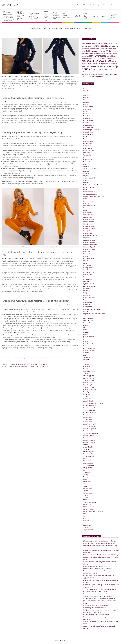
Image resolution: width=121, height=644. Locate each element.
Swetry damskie (88, 447)
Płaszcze (86, 334)
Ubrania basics (88, 504)
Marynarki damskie (89, 298)
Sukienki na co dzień (90, 424)
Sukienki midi (87, 419)
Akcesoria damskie (89, 93)
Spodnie (86, 373)
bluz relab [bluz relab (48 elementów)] (101, 44)
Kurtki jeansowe (88, 268)
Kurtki (85, 263)
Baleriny (86, 97)
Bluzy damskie (88, 143)
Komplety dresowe (89, 242)
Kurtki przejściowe (89, 272)
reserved (86, 353)
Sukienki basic (88, 399)
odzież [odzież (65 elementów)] (88, 63)
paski (85, 327)
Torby (85, 486)
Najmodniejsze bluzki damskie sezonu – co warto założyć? (101, 555)
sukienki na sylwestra (90, 429)
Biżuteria (86, 111)
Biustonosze (87, 109)
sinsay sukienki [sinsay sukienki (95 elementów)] (104, 66)
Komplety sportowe (89, 249)
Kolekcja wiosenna (89, 229)
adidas (85, 88)
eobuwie (86, 180)
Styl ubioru (87, 394)
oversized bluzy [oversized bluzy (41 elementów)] (107, 64)
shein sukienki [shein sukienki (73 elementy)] (91, 66)
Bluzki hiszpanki (88, 120)
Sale (85, 355)
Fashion (86, 183)
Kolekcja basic (88, 217)
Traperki (86, 495)
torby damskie (88, 488)
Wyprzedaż (87, 518)
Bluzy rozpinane (88, 148)
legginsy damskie (89, 284)
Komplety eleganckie (90, 247)
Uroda (85, 514)
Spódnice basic (88, 367)
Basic (85, 100)
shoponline (87, 360)
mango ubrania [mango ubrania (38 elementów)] (101, 59)
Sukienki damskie (89, 401)
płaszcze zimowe (88, 339)
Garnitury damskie (89, 187)
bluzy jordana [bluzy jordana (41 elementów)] (88, 46)
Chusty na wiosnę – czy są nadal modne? (96, 605)
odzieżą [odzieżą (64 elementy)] (100, 63)
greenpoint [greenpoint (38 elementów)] (95, 51)
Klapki (85, 210)
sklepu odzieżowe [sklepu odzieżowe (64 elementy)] (100, 69)
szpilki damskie (88, 472)
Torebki (86, 491)
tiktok (85, 479)
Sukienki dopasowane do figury (93, 403)
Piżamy (85, 330)
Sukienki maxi (88, 417)
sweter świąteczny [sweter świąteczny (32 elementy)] (114, 72)
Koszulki (86, 261)
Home (85, 189)
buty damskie (87, 160)
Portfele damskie (89, 346)
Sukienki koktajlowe (89, 412)
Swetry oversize (88, 454)
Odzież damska (88, 318)
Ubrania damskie (89, 507)
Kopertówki (87, 252)
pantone (86, 325)
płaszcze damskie (89, 337)
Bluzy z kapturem (89, 150)
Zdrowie (86, 527)
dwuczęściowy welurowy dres (29, 358)
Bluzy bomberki (88, 141)
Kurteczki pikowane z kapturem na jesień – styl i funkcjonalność (28, 367)
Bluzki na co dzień (89, 125)
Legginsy (86, 281)
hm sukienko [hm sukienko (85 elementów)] (111, 51)
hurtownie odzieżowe (90, 194)
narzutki (86, 311)
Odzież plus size (88, 321)
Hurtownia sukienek (90, 192)
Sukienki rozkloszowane (91, 433)
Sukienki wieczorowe (90, 438)
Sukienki (86, 396)
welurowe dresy (58, 358)
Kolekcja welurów (89, 226)
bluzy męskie (87, 146)
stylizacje (52, 337)
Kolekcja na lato (88, 224)
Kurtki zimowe (88, 279)
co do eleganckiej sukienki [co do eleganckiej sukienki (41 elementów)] (97, 49)
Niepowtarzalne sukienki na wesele (94, 314)
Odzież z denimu (88, 323)
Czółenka (86, 166)
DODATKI (86, 171)
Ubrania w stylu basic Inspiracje (93, 511)
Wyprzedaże (87, 521)
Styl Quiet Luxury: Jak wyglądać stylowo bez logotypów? (100, 610)
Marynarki (86, 295)
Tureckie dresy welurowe (10, 102)
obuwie (86, 316)
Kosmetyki (86, 254)
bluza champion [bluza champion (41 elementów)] (93, 44)
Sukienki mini (87, 422)
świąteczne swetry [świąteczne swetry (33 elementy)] (108, 77)
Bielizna (86, 104)
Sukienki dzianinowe (90, 406)
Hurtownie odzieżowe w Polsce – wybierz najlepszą (99, 594)
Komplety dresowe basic (91, 245)
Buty (85, 157)
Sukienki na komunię (90, 426)
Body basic (87, 153)
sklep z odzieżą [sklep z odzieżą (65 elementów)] (97, 72)
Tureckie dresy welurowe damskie (13, 259)
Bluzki (85, 114)
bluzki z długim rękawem (91, 130)
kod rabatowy (88, 212)
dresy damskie (88, 173)
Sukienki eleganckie (89, 408)
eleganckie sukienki (89, 178)
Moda (85, 300)
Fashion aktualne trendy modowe (94, 185)
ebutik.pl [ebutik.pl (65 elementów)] (89, 51)
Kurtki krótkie (87, 270)
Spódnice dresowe (89, 371)
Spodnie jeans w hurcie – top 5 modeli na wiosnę (98, 596)
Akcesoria (86, 91)
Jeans (85, 199)
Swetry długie (87, 449)
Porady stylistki (88, 344)
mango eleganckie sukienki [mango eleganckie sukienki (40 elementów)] (89, 59)
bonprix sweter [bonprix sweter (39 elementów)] (111, 46)
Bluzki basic (87, 116)
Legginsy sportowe (89, 286)
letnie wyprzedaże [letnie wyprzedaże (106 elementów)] (98, 56)
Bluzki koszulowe (89, 123)
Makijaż (86, 293)
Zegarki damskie (88, 530)
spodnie (34, 319)
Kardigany (86, 208)
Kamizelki (86, 203)
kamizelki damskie (89, 206)
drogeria (86, 176)
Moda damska (88, 302)
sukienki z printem (89, 442)
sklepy (85, 362)
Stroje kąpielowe (88, 392)
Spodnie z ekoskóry (89, 387)
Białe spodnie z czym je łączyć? (93, 612)
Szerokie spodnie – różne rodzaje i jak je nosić (97, 569)
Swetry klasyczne (89, 452)
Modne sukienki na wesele (91, 309)
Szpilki (85, 470)
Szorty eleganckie (89, 465)
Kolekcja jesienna (89, 219)
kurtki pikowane (31, 84)
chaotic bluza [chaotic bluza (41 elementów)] (86, 49)
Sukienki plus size (89, 431)
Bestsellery (87, 102)
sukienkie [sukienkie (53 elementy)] (106, 72)
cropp (85, 164)
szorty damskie (88, 463)
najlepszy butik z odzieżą (11, 332)
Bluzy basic (87, 139)
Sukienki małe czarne (90, 415)
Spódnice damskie (89, 369)
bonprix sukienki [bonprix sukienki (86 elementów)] (100, 46)
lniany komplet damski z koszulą (38, 280)
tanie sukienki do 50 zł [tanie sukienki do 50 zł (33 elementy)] (87, 74)
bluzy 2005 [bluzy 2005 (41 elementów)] (107, 44)
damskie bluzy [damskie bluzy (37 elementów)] (108, 49)
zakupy (85, 523)
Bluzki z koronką (88, 134)
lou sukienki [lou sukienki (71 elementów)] (111, 56)
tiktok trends (87, 481)
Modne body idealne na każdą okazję (95, 608)
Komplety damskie (89, 240)
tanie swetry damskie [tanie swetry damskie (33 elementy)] (98, 74)
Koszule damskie (89, 258)
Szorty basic (87, 461)
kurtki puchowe (88, 275)
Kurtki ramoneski (89, 277)
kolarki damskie (88, 215)
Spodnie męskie (88, 385)
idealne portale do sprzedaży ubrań (94, 196)
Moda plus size (88, 307)
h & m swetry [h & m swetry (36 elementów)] (102, 51)
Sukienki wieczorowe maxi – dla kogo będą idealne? (99, 598)
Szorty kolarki (87, 468)
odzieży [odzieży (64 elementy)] (94, 63)
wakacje (86, 516)
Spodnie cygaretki (89, 376)
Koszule (86, 256)
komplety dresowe (26, 157)
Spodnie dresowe (89, 380)
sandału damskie (89, 357)
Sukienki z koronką (89, 440)
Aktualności (87, 95)
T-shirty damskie (88, 477)
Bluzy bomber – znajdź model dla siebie (96, 566)
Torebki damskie (88, 493)
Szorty (85, 458)
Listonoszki (87, 291)
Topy (85, 484)
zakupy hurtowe (88, 525)
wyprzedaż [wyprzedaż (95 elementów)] (98, 77)
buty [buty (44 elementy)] (117, 46)
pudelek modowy (89, 350)
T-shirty (86, 475)
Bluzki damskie (88, 118)
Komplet (6, 358)
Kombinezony (88, 233)
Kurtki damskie (88, 265)
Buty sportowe (88, 162)
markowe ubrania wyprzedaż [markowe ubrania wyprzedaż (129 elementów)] (96, 61)
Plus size (86, 332)
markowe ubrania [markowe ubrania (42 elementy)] (111, 59)
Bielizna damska (88, 107)
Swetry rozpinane (89, 456)
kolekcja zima (87, 231)
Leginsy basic (87, 288)
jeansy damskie (88, 201)
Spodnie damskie (89, 378)
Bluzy (85, 137)
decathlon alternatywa (90, 169)
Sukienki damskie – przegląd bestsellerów (96, 615)
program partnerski (89, 348)
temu (7, 275)
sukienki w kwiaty (89, 435)
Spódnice (86, 364)
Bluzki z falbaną (88, 132)
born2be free (87, 155)
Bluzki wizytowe (88, 127)
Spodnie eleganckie (89, 383)
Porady (85, 341)
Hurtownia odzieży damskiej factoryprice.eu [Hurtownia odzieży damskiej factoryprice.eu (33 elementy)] (102, 54)
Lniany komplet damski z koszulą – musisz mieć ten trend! (29, 364)
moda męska (87, 304)
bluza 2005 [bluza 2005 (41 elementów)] (85, 44)
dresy (9, 77)
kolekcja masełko (89, 222)
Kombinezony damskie (90, 235)
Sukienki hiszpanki (89, 410)
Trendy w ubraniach (89, 502)
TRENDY (11, 358)
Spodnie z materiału (90, 389)
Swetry (85, 445)
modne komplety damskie (45, 358)
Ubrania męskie (88, 509)
